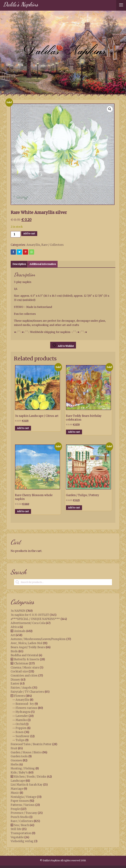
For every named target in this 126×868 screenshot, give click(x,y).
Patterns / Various (23, 805)
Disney (15, 680)
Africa (15, 627)
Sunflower (23, 736)
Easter (15, 684)
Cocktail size (19, 671)
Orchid (20, 724)
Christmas (21, 663)
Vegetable (17, 837)
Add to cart (29, 234)
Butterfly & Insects (27, 659)
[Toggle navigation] (121, 5)
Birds (14, 651)
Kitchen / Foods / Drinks (30, 777)
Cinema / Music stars (25, 668)
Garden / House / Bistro (26, 752)
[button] (110, 109)
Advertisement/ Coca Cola (28, 623)
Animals (20, 631)
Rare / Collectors (52, 245)
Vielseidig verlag (22, 841)
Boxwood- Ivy (25, 704)
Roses (20, 732)
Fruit (14, 748)
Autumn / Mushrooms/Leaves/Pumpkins (38, 639)
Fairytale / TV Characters (27, 692)
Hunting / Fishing (23, 768)
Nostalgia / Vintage (23, 797)
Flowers (20, 696)
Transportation (21, 833)
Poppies (21, 728)
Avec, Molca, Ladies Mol (26, 643)
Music (15, 793)
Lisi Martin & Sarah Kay (27, 785)
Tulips (20, 740)
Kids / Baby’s (19, 773)
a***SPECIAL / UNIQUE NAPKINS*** (35, 619)
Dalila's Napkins (21, 4)
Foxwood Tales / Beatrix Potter (31, 744)
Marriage (17, 789)
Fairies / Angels (21, 688)
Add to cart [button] (23, 428)
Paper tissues (20, 801)
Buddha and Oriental (24, 655)
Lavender (22, 716)
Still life (16, 829)
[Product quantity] (16, 234)
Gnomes (16, 760)
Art (13, 635)
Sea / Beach (22, 825)
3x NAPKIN (18, 611)
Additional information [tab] (43, 264)
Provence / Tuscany (24, 813)
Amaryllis (33, 245)
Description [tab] (19, 264)
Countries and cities (24, 676)
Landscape (18, 781)
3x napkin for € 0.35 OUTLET (30, 615)
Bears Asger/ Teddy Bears (28, 647)
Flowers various (26, 708)
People (15, 809)
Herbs (15, 764)
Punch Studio (20, 817)
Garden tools (19, 756)
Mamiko (21, 720)
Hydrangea (23, 712)
